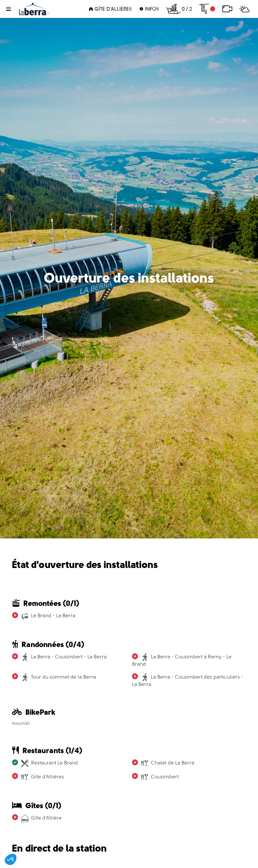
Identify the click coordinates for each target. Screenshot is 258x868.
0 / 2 (179, 9)
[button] (11, 9)
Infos (149, 9)
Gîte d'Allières (110, 9)
